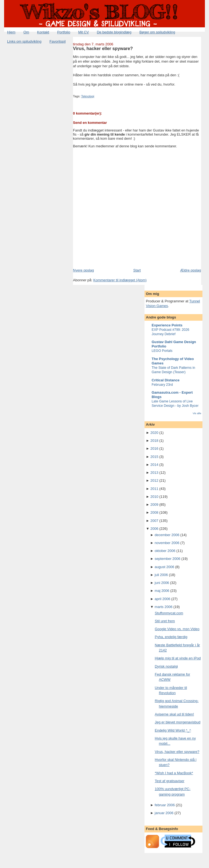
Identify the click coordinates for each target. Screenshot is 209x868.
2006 (154, 529)
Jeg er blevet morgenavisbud (177, 722)
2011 (154, 489)
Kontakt (43, 32)
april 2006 (162, 599)
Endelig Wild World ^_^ (173, 730)
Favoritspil (58, 41)
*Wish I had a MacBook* (174, 773)
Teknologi (88, 96)
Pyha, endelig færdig (171, 637)
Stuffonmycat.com (169, 613)
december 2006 (167, 535)
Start (137, 270)
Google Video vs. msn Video (177, 629)
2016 (154, 448)
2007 (154, 521)
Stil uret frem (165, 621)
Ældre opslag (191, 270)
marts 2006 (164, 607)
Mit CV (83, 32)
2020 (154, 433)
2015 (154, 457)
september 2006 (167, 559)
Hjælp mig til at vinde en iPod (178, 658)
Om (26, 32)
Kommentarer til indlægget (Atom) (120, 280)
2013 (154, 473)
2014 (154, 465)
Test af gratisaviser (169, 781)
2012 (154, 480)
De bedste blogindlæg (114, 32)
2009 (154, 505)
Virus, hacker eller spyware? (103, 48)
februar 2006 (165, 805)
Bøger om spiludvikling (157, 32)
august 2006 (164, 567)
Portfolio (64, 32)
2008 (154, 512)
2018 (154, 441)
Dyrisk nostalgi (166, 666)
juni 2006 (162, 583)
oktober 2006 (165, 551)
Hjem (11, 32)
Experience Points (167, 325)
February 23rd (162, 385)
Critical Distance (166, 380)
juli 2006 (161, 575)
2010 (154, 497)
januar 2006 (164, 813)
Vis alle (197, 413)
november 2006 (167, 543)
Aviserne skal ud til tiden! (174, 714)
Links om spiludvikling (24, 41)
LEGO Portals (162, 351)
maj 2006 (162, 591)
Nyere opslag (83, 270)
